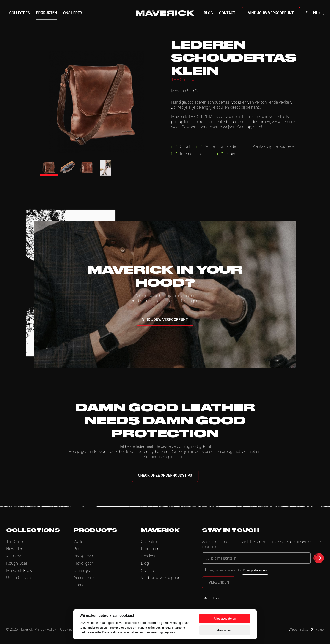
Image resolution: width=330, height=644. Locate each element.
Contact (227, 13)
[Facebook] (204, 597)
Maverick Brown (20, 570)
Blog (208, 13)
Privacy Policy (45, 629)
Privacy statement (255, 570)
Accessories (84, 578)
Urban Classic (18, 578)
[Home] (165, 13)
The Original (17, 542)
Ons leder (73, 13)
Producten (46, 13)
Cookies (66, 629)
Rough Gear (17, 563)
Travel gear (83, 563)
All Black (14, 556)
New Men (15, 549)
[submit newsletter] (319, 558)
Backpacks (83, 556)
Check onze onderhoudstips (165, 475)
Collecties (20, 13)
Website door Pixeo (306, 629)
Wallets (80, 542)
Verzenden (219, 582)
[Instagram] (216, 597)
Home (79, 585)
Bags (78, 549)
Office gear (83, 570)
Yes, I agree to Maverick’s (238, 570)
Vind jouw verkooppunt (271, 13)
